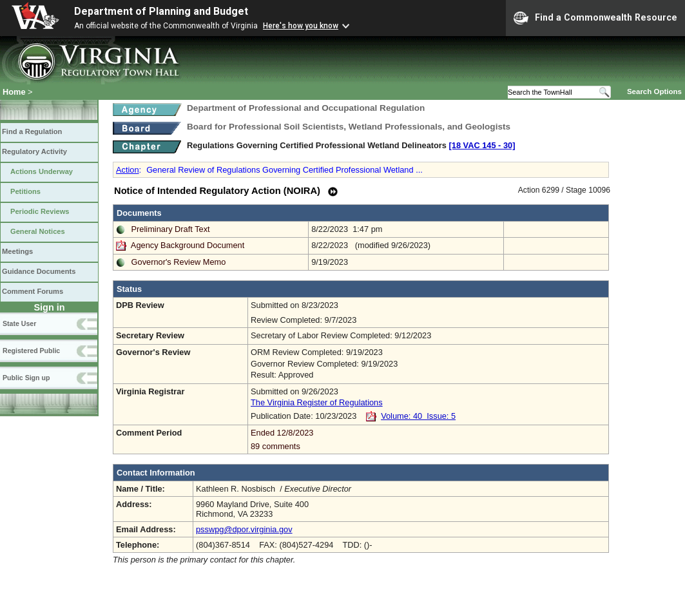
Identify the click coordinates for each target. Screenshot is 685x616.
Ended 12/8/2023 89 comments (428, 439)
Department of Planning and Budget (161, 11)
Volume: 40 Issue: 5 (418, 416)
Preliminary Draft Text (171, 229)
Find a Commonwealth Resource (595, 18)
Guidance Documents (39, 271)
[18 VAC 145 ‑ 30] (482, 145)
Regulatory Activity (34, 151)
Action (128, 170)
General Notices (38, 231)
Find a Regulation (32, 131)
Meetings (17, 251)
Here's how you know (301, 26)
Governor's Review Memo (179, 262)
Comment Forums (33, 291)
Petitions (25, 191)
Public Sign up (26, 378)
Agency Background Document (188, 245)
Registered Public (31, 351)
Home (14, 92)
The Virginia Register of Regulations (317, 402)
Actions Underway (42, 171)
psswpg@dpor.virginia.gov (244, 529)
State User (19, 323)
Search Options (654, 91)
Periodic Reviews (40, 211)
